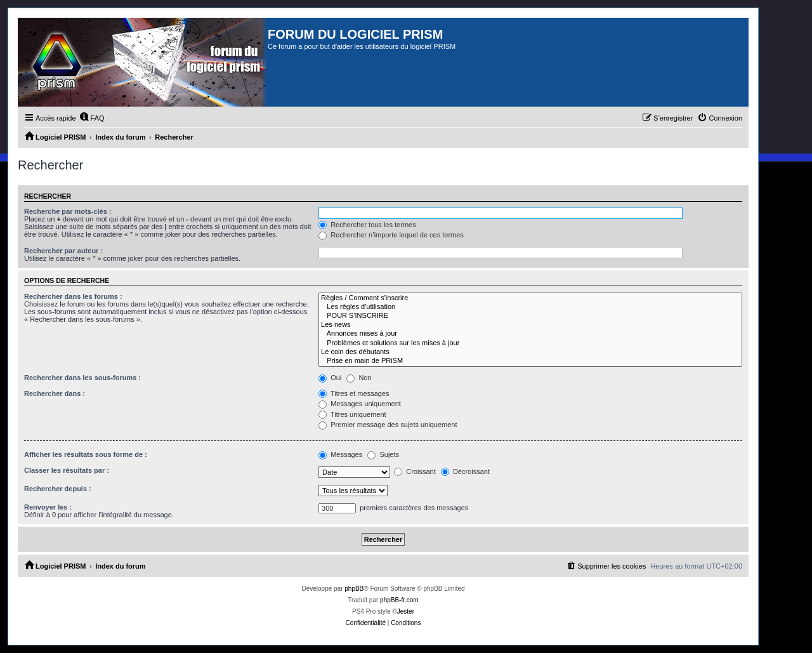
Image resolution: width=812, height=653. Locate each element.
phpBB (354, 589)
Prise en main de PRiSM (530, 361)
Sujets (383, 454)
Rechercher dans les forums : (73, 296)
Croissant (415, 472)
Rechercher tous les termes (367, 225)
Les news (530, 325)
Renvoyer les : (48, 507)
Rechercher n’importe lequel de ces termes (391, 235)
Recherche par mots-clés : (68, 211)
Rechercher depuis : (58, 489)
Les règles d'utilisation (530, 307)
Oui (330, 378)
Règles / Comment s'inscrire (530, 298)
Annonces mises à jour (530, 334)
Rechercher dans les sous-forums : (82, 378)
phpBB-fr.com (399, 600)
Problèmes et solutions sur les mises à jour (530, 343)
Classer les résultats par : (67, 470)
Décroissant (465, 472)
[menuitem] (92, 118)
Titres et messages (354, 393)
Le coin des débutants (530, 352)
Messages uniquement (360, 404)
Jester (406, 611)
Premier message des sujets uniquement (388, 425)
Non (359, 378)
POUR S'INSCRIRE (530, 316)
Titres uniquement (352, 414)
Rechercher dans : (55, 393)
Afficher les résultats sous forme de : (86, 454)
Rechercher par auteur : (63, 251)
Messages (340, 454)
